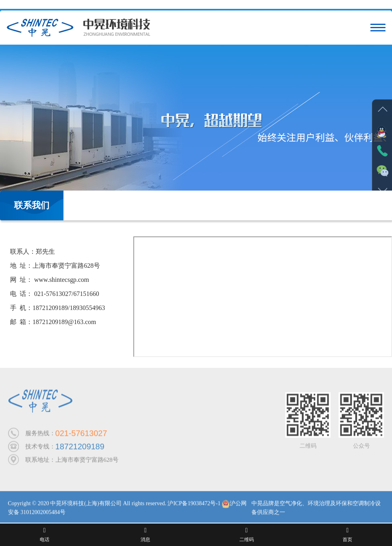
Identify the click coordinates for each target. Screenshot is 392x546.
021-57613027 (81, 435)
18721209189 (80, 448)
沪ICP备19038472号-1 (194, 505)
